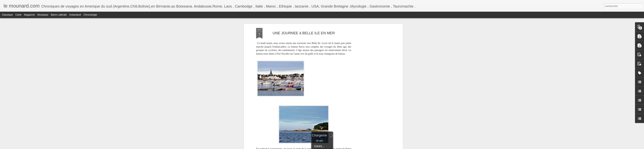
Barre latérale (59, 15)
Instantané (75, 15)
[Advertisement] (371, 85)
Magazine (30, 15)
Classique (7, 15)
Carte (18, 15)
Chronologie (90, 15)
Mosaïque (43, 15)
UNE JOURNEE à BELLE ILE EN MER (304, 33)
